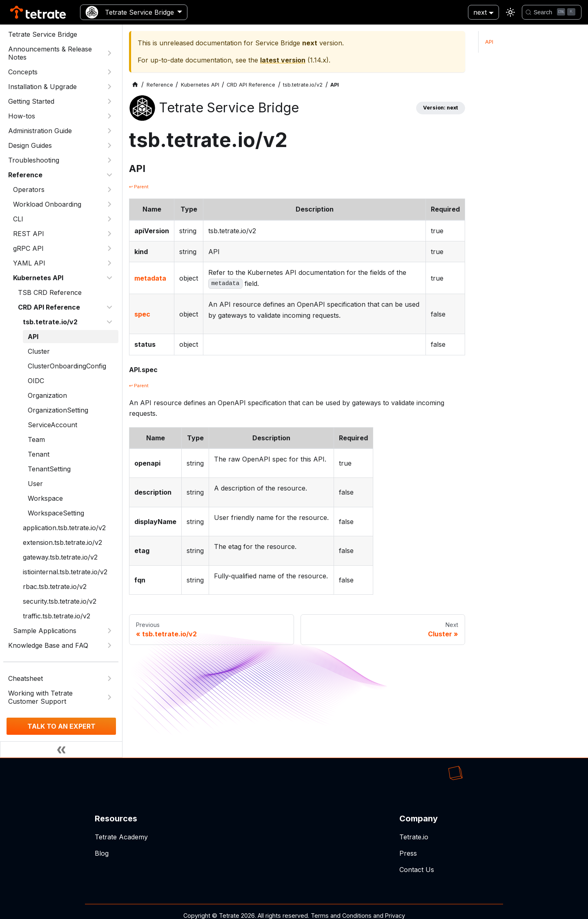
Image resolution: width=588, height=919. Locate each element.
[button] (63, 234)
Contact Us (417, 870)
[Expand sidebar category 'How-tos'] (109, 116)
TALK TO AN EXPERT (61, 726)
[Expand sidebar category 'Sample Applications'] (109, 631)
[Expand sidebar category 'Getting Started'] (109, 101)
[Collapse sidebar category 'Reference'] (109, 175)
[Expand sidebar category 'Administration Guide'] (109, 131)
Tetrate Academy (121, 837)
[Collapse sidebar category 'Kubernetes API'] (109, 278)
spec (142, 314)
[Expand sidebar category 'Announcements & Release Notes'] (109, 53)
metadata (150, 278)
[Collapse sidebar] (61, 749)
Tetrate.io (414, 837)
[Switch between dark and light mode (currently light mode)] (510, 12)
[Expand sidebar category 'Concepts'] (109, 72)
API (489, 42)
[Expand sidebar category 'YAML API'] (109, 263)
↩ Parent (139, 187)
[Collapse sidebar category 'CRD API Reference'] (109, 307)
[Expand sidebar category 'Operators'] (109, 190)
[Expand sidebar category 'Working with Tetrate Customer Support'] (109, 697)
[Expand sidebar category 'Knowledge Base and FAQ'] (109, 645)
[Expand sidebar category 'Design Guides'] (109, 145)
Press (408, 853)
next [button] (480, 12)
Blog (102, 853)
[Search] (552, 12)
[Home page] (135, 85)
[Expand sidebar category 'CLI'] (109, 219)
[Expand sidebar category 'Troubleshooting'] (109, 160)
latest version (283, 60)
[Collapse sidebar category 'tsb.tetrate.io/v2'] (109, 322)
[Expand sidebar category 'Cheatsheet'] (109, 678)
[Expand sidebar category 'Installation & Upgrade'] (109, 87)
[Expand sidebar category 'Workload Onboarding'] (109, 204)
